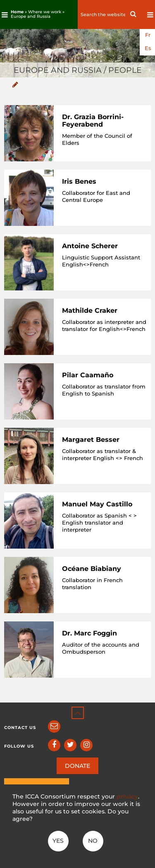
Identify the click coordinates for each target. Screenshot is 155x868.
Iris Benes (79, 181)
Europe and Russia (31, 16)
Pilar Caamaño (88, 375)
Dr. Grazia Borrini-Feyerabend (93, 121)
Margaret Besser (91, 440)
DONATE (77, 766)
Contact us (20, 728)
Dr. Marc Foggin (89, 633)
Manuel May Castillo (97, 504)
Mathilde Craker (90, 311)
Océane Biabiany (92, 569)
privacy (127, 796)
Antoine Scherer (90, 246)
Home (17, 12)
